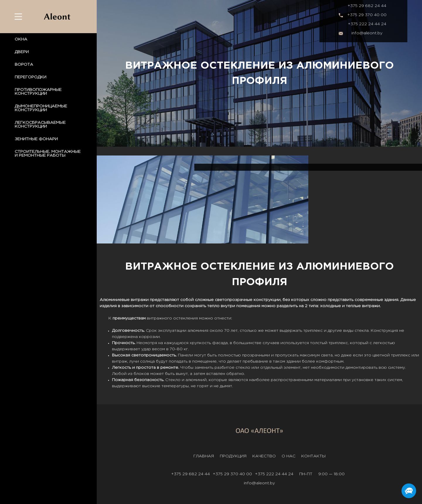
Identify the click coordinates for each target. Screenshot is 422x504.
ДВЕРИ (22, 52)
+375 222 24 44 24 (367, 24)
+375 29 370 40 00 (367, 15)
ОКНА (21, 39)
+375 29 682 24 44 (367, 6)
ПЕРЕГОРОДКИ (30, 77)
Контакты (313, 456)
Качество (264, 456)
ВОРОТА (24, 65)
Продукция (233, 456)
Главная (204, 456)
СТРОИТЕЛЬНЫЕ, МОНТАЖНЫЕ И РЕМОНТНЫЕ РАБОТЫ (48, 154)
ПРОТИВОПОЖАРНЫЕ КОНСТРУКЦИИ (38, 92)
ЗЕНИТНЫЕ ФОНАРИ (36, 139)
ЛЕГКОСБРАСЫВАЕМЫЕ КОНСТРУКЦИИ (40, 125)
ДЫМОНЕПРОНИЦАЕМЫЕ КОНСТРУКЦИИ (41, 108)
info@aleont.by (367, 33)
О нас (289, 456)
